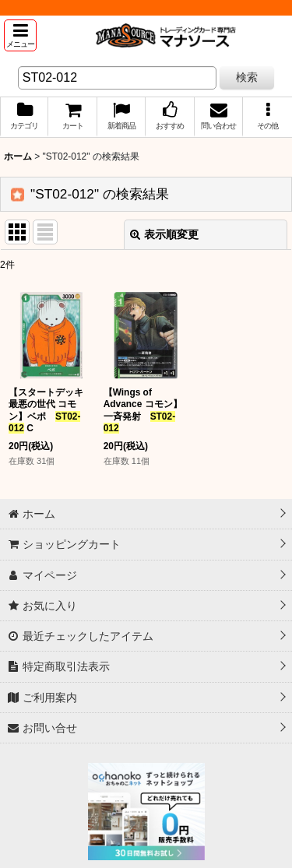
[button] (20, 35)
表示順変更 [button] (164, 234)
